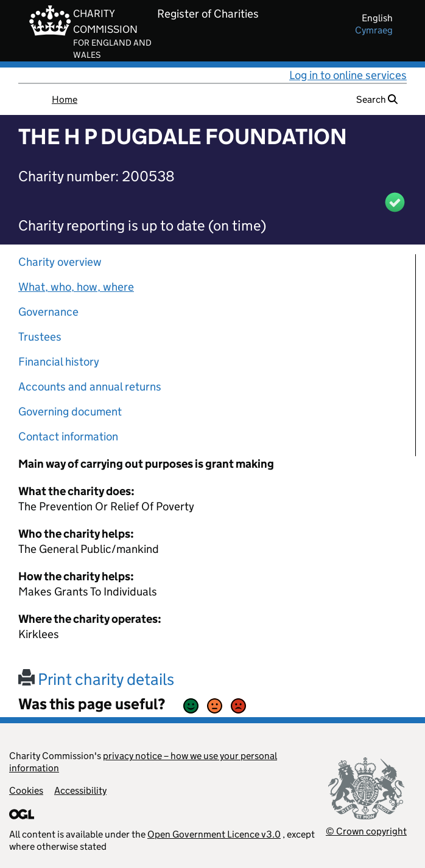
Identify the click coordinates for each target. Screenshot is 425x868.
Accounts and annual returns (90, 387)
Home (65, 99)
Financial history (59, 362)
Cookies (26, 790)
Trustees (40, 337)
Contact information (68, 436)
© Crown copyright (366, 831)
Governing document (70, 411)
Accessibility (80, 790)
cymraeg (374, 30)
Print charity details (96, 679)
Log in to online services (348, 75)
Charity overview (60, 262)
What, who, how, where (76, 287)
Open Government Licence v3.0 (214, 834)
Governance (48, 312)
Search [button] (377, 99)
